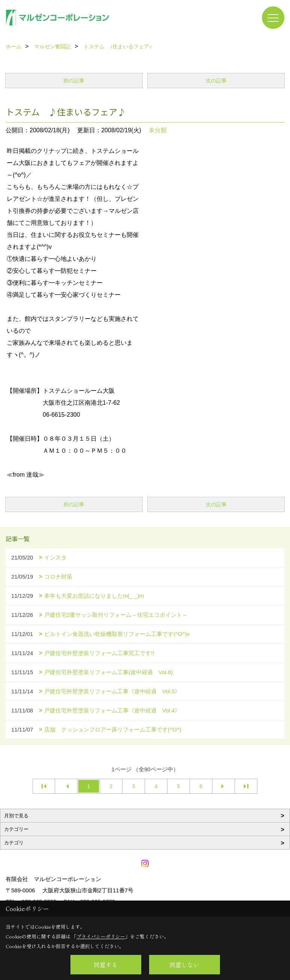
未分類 (158, 130)
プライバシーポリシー (101, 936)
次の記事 (216, 81)
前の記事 (74, 81)
